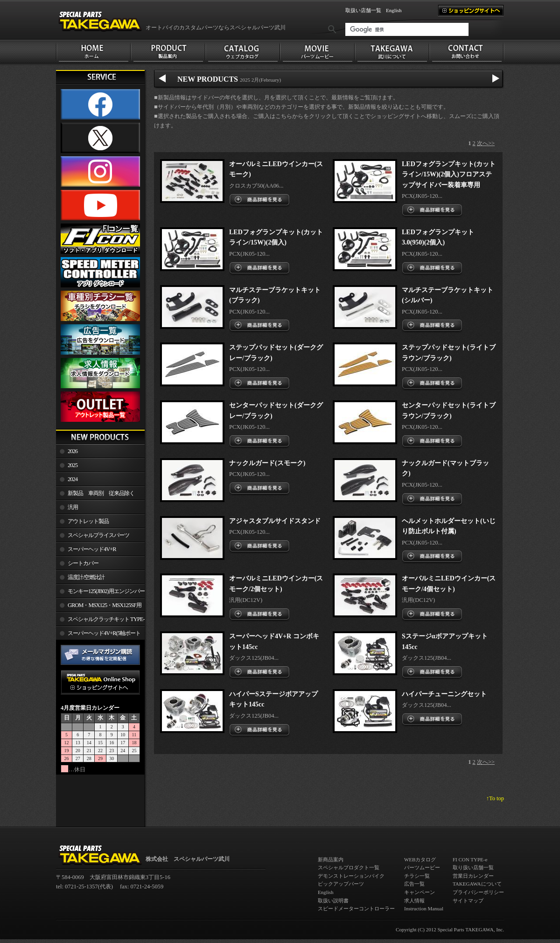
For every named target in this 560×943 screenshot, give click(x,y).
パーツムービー (422, 867)
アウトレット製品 (88, 521)
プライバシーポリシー (478, 892)
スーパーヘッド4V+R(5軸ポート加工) (98, 635)
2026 (73, 451)
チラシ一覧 (417, 876)
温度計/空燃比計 (86, 577)
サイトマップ (468, 901)
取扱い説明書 (333, 901)
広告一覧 (414, 884)
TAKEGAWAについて (477, 884)
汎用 (73, 507)
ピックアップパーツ (341, 884)
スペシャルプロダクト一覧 (349, 867)
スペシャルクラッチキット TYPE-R (100, 621)
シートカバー (83, 563)
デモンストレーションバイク (351, 876)
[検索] (407, 29)
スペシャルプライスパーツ (98, 535)
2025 (73, 465)
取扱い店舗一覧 (363, 10)
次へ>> (486, 143)
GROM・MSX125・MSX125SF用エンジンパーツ (99, 607)
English (394, 10)
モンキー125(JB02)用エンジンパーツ (100, 593)
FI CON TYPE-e (470, 859)
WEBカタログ (420, 859)
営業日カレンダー (473, 876)
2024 (73, 479)
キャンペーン (420, 892)
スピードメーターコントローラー (356, 908)
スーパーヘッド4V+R (92, 549)
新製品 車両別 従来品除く (101, 493)
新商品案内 (331, 859)
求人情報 (414, 901)
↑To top (495, 798)
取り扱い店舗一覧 (473, 867)
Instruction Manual (424, 908)
